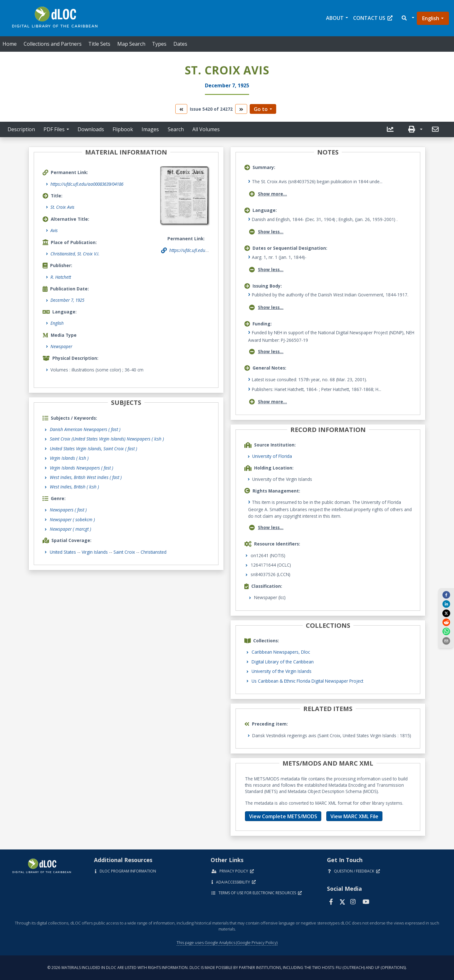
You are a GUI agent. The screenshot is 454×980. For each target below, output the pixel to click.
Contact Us (373, 18)
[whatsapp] (446, 631)
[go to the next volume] (241, 109)
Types (159, 44)
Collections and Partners (53, 44)
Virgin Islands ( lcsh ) (69, 458)
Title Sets (99, 44)
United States (63, 552)
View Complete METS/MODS (283, 816)
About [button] (335, 18)
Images (150, 129)
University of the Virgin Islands (282, 671)
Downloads (91, 129)
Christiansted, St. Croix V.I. (75, 254)
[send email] (446, 640)
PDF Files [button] (54, 129)
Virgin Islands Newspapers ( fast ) (81, 468)
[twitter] (446, 613)
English (431, 18)
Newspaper (61, 346)
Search (176, 129)
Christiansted (154, 552)
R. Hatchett (61, 277)
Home (10, 44)
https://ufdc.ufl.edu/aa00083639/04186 (87, 184)
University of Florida (272, 456)
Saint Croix (124, 552)
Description (21, 129)
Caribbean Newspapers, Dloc (281, 652)
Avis (54, 230)
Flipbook (123, 129)
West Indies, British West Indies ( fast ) (86, 477)
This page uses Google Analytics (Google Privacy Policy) (227, 942)
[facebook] (446, 595)
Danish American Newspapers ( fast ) (85, 429)
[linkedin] (446, 604)
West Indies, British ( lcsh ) (74, 487)
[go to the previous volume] (181, 109)
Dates (180, 44)
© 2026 (227, 968)
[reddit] (446, 622)
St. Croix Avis (62, 207)
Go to (261, 109)
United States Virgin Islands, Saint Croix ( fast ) (93, 449)
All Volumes (206, 129)
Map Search (131, 44)
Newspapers (68, 510)
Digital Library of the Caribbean (283, 662)
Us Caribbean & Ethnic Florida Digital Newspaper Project (307, 681)
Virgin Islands (95, 552)
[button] (407, 18)
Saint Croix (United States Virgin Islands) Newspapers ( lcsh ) (107, 439)
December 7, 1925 (67, 300)
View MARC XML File (354, 816)
